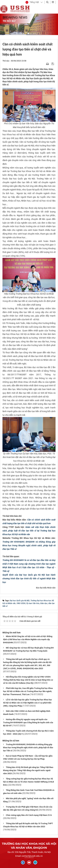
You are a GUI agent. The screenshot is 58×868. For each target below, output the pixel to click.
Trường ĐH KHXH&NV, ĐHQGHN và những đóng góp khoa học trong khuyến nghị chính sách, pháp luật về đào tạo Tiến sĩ (29, 545)
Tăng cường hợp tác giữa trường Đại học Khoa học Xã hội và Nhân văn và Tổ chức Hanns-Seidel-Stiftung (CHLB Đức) (28, 782)
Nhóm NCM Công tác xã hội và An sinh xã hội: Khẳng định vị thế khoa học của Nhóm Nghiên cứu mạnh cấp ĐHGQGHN (28, 639)
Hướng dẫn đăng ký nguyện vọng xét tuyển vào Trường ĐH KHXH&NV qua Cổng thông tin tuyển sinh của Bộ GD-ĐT (28, 722)
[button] (32, 2)
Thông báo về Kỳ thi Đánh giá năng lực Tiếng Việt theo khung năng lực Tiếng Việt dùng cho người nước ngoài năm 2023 (28, 770)
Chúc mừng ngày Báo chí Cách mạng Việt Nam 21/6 (29, 815)
